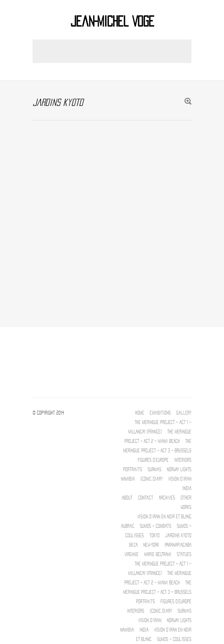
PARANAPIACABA (178, 545)
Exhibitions (160, 413)
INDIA (187, 488)
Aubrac (128, 526)
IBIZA (133, 545)
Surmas (154, 469)
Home (140, 413)
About (127, 498)
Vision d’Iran (180, 479)
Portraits (133, 469)
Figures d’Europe (153, 460)
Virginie (132, 554)
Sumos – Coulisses (174, 639)
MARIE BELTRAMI (158, 554)
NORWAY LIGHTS (179, 469)
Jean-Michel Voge (112, 22)
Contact (146, 498)
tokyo (154, 536)
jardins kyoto (178, 536)
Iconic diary (151, 479)
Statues (184, 554)
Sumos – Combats (156, 526)
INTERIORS (183, 460)
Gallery (184, 413)
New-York (151, 545)
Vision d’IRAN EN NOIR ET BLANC (164, 517)
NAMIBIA (128, 479)
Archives (167, 498)
